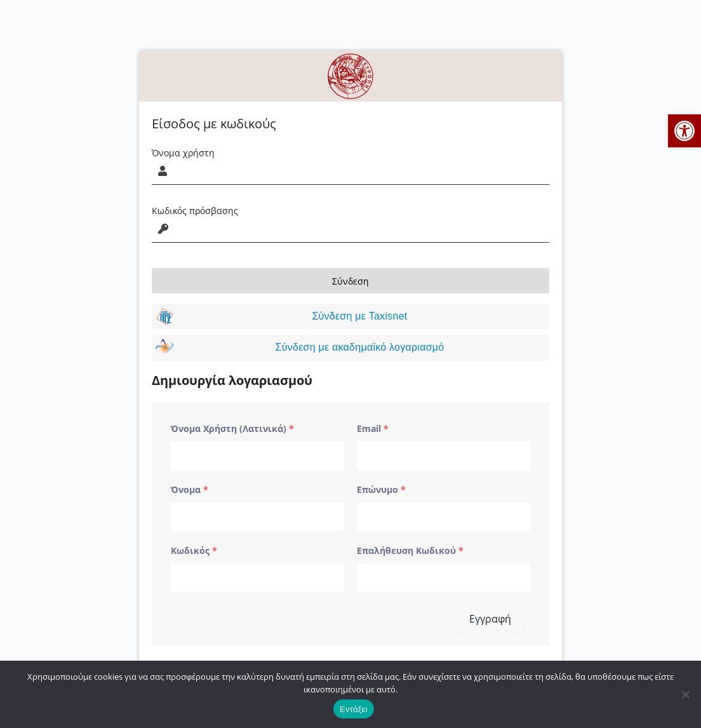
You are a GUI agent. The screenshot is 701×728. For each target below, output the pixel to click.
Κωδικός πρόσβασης (195, 211)
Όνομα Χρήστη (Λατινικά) (232, 428)
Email (373, 428)
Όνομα (190, 489)
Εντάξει (354, 709)
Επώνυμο (381, 489)
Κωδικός (194, 550)
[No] (685, 694)
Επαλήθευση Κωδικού (410, 550)
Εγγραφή (490, 619)
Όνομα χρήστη (183, 153)
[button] (684, 131)
